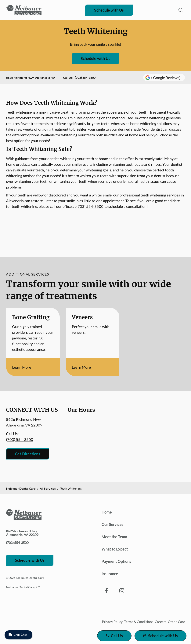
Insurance (110, 574)
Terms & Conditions (139, 622)
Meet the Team (114, 537)
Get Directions (28, 454)
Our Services (112, 524)
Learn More (22, 367)
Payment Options (116, 561)
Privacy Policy (112, 622)
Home (107, 512)
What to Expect (115, 549)
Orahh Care (176, 622)
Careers (161, 622)
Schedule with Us (109, 10)
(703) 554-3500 (85, 77)
